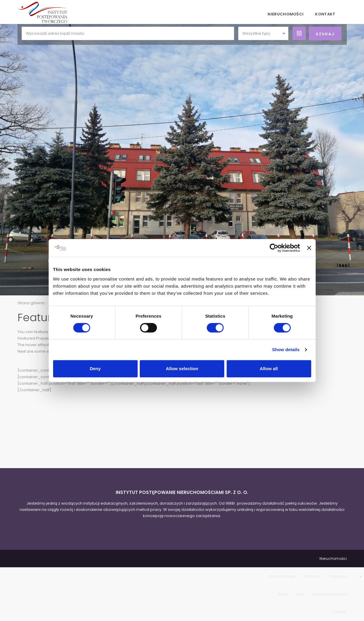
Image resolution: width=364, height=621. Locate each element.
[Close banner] (309, 248)
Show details (286, 350)
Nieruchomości (286, 14)
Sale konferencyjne (330, 594)
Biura (283, 594)
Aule (300, 594)
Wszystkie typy (282, 576)
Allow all (269, 369)
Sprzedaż (312, 576)
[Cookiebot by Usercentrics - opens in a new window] (274, 248)
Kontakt (325, 14)
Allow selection (182, 369)
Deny (95, 369)
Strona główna (31, 303)
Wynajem (338, 576)
